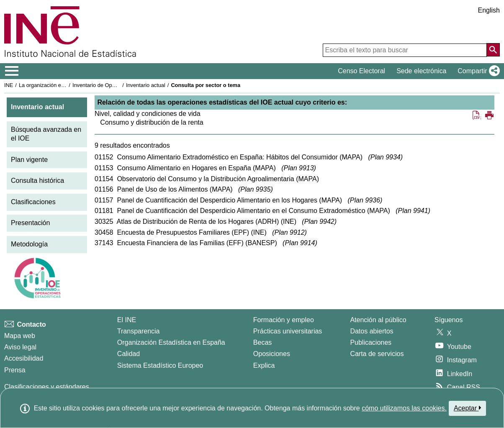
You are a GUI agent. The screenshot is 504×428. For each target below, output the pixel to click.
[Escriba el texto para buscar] (405, 50)
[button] (477, 71)
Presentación (30, 223)
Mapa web (20, 336)
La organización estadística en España (65, 85)
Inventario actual (146, 85)
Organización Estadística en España (171, 342)
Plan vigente (29, 160)
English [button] (489, 10)
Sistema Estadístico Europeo (160, 365)
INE (9, 85)
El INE (127, 320)
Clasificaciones (33, 202)
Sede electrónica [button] (421, 71)
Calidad (129, 354)
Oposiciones (272, 354)
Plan (386, 157)
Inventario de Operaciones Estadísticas (119, 85)
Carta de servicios (377, 354)
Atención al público (378, 320)
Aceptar (467, 408)
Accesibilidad (24, 358)
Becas (262, 342)
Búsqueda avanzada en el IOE (46, 134)
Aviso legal (20, 347)
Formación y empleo (284, 320)
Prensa (15, 370)
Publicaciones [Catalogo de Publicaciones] (371, 342)
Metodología (29, 244)
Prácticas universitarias (288, 331)
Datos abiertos (372, 331)
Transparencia (139, 331)
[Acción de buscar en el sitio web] (493, 50)
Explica (264, 365)
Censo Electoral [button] (361, 71)
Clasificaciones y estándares (47, 387)
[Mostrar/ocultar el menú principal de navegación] (12, 71)
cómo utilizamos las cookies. (404, 408)
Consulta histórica (37, 181)
